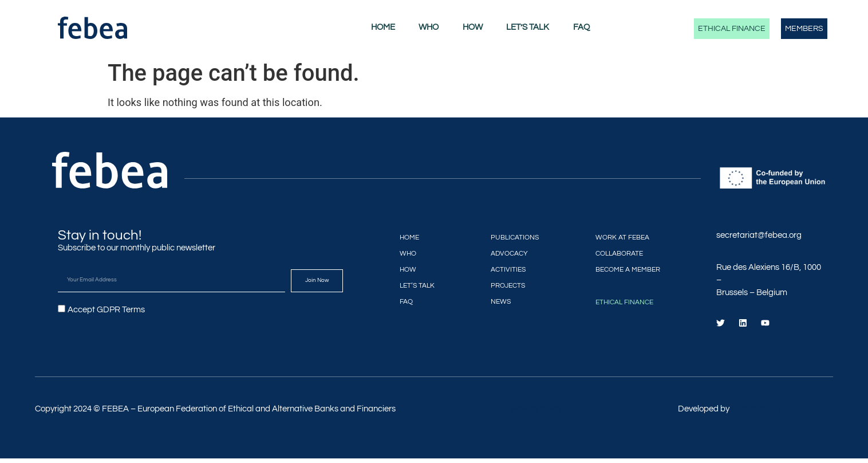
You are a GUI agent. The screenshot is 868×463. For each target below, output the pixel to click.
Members (804, 29)
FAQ (581, 27)
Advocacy (505, 253)
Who (429, 27)
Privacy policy (537, 413)
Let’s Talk (528, 27)
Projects (503, 285)
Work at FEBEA (623, 237)
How (473, 27)
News (494, 301)
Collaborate (620, 253)
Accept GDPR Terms (106, 309)
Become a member (630, 269)
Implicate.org (756, 413)
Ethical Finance (732, 29)
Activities (503, 269)
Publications (511, 237)
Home (383, 27)
